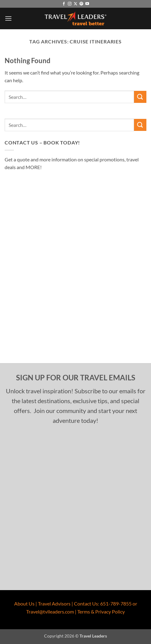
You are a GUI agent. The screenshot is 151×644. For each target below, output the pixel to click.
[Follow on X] (75, 4)
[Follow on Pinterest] (81, 4)
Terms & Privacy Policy (101, 612)
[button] (8, 18)
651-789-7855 (116, 603)
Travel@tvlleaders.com (50, 612)
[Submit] (140, 97)
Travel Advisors (54, 603)
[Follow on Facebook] (64, 4)
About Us (24, 603)
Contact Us (86, 603)
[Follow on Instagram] (70, 4)
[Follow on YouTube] (87, 4)
